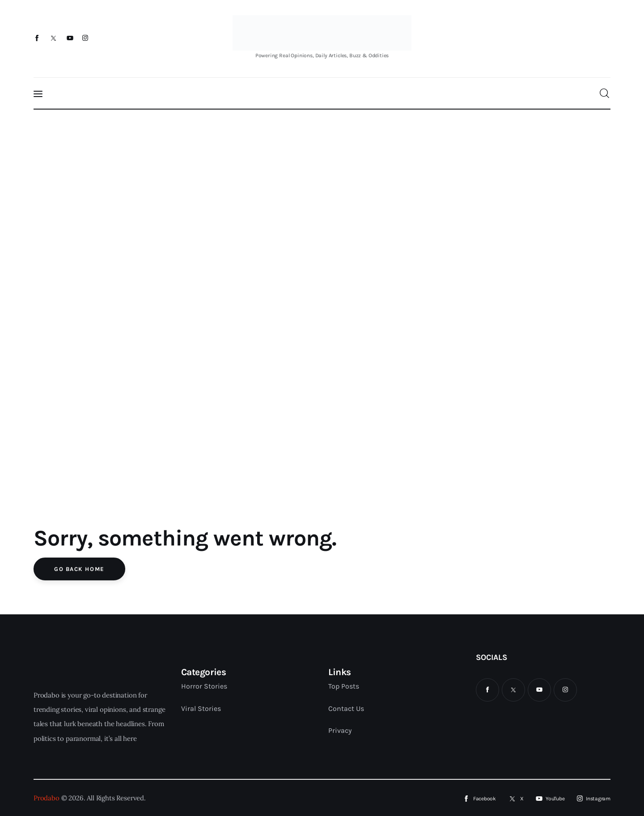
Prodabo (47, 798)
